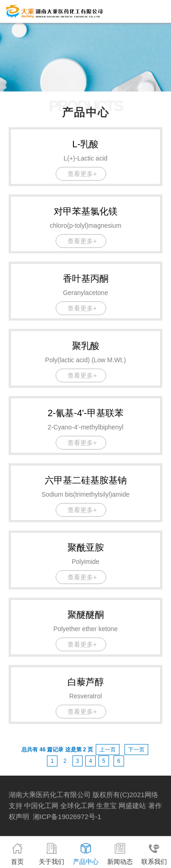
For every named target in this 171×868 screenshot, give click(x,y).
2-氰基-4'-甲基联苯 (85, 413)
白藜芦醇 (86, 682)
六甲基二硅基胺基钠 (86, 480)
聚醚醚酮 (86, 615)
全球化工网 (77, 806)
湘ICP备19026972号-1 (67, 817)
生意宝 (106, 806)
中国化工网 (41, 806)
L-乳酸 (86, 144)
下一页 (136, 750)
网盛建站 (132, 806)
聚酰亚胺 (86, 547)
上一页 (108, 750)
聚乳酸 (86, 346)
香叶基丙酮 (86, 279)
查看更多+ (82, 174)
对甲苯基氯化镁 (86, 211)
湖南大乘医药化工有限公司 (50, 795)
